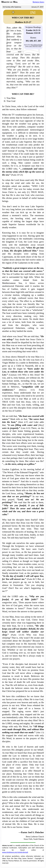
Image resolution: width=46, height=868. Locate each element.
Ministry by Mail (10, 2)
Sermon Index (38, 2)
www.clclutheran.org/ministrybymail (15, 852)
